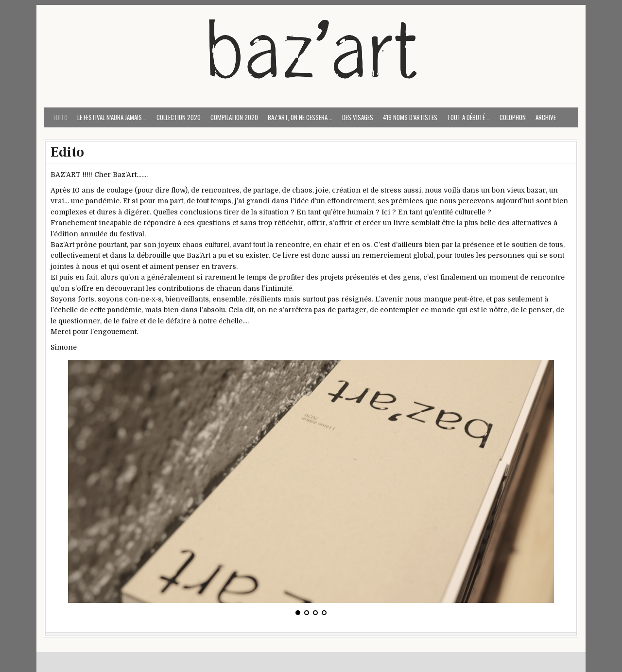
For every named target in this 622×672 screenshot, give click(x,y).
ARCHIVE (546, 117)
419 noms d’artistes (410, 117)
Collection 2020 (179, 117)
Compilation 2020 (234, 117)
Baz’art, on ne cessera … (300, 117)
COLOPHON (513, 117)
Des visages (358, 117)
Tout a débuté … (468, 117)
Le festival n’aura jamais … (112, 117)
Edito (60, 117)
